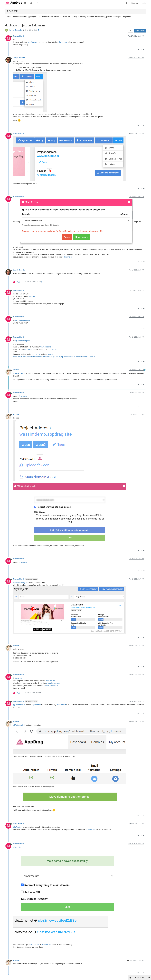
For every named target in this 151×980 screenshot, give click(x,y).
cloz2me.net (32, 42)
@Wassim (23, 396)
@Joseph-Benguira (23, 320)
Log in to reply (140, 31)
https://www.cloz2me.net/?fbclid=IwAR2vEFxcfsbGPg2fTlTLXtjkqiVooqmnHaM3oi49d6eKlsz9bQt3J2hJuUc (54, 357)
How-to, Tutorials (15, 30)
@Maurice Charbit (31, 701)
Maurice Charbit (19, 36)
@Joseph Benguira (31, 579)
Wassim (16, 370)
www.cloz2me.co (47, 347)
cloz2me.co (63, 42)
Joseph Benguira (19, 58)
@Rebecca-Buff (19, 373)
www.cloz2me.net (53, 683)
